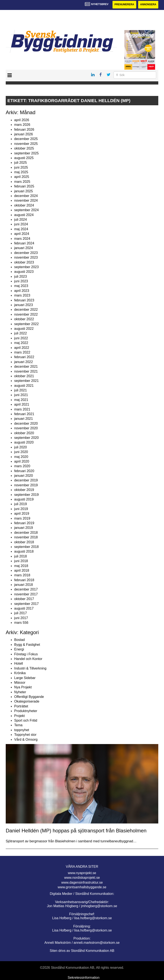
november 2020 (26, 428)
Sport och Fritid (26, 720)
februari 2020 (24, 471)
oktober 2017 (24, 599)
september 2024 (26, 210)
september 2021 (26, 381)
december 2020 (26, 423)
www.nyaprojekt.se (82, 873)
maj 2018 (21, 566)
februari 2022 (24, 357)
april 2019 (22, 514)
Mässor (20, 683)
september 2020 (26, 438)
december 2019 (26, 480)
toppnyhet (22, 730)
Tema (18, 725)
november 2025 (26, 144)
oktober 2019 (24, 490)
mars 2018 (22, 575)
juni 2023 (21, 281)
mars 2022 (22, 352)
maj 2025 (21, 172)
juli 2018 (21, 556)
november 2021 (26, 371)
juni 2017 (21, 618)
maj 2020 (21, 457)
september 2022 (26, 324)
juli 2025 (21, 163)
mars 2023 (22, 295)
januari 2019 (24, 528)
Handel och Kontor (28, 659)
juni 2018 (21, 561)
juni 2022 (21, 338)
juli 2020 (21, 447)
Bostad (19, 640)
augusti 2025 (24, 158)
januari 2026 (24, 134)
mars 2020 (22, 466)
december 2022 (26, 310)
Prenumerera (124, 5)
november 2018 (26, 537)
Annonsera (148, 5)
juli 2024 (21, 220)
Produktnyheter (26, 711)
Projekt (19, 716)
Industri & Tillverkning (30, 668)
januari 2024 (24, 248)
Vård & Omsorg (26, 740)
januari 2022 (24, 362)
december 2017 (26, 590)
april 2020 (22, 461)
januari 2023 (24, 305)
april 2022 (22, 348)
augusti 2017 (24, 608)
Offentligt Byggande (29, 697)
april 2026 (22, 120)
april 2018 (22, 570)
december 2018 (26, 533)
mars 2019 (22, 518)
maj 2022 (21, 343)
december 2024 (26, 196)
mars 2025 (22, 182)
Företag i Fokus (26, 654)
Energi (19, 649)
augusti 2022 (24, 329)
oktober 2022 (24, 319)
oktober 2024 (24, 205)
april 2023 (22, 291)
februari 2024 (24, 243)
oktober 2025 (24, 148)
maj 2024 (21, 229)
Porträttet (21, 706)
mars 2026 (22, 125)
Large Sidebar (25, 678)
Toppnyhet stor (25, 735)
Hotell (19, 664)
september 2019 (26, 495)
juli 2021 (21, 390)
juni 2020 (21, 452)
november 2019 (26, 485)
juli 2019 (21, 504)
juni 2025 (21, 167)
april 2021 (22, 404)
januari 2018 (24, 585)
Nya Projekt (23, 687)
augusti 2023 (24, 272)
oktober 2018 (24, 542)
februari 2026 (24, 130)
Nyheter (20, 692)
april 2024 (22, 234)
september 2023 (26, 267)
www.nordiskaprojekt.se (82, 878)
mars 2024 (22, 239)
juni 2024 (21, 224)
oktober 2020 (24, 433)
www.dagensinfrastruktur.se (82, 882)
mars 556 (21, 623)
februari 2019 (24, 523)
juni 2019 (21, 509)
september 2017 (26, 604)
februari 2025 (24, 186)
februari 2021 (24, 414)
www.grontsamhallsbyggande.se (82, 887)
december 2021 (26, 367)
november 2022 (26, 314)
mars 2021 (22, 409)
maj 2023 (21, 286)
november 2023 (26, 257)
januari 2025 (24, 191)
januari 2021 (24, 419)
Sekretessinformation (83, 978)
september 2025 (26, 153)
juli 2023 (21, 277)
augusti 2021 (24, 386)
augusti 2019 (24, 499)
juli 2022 (21, 333)
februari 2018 (24, 580)
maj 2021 (21, 400)
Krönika (20, 673)
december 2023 (26, 253)
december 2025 (26, 139)
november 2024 (26, 201)
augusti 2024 (24, 215)
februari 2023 (24, 300)
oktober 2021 (24, 376)
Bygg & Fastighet (27, 645)
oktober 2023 (24, 262)
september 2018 (26, 547)
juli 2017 (21, 613)
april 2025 (22, 177)
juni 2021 (21, 395)
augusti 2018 (24, 552)
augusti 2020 (24, 443)
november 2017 (26, 594)
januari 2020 (24, 476)
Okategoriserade (27, 702)
